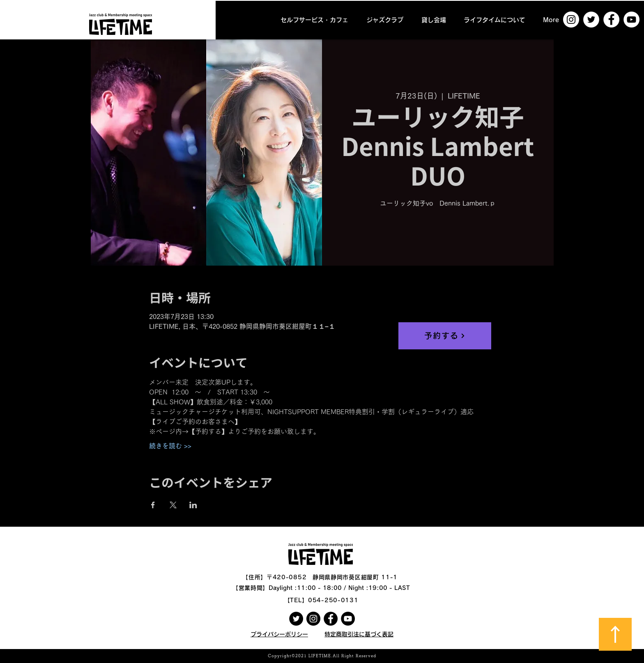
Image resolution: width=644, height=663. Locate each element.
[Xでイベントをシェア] (173, 505)
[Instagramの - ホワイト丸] (571, 19)
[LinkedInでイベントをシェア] (193, 505)
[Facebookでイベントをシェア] (153, 505)
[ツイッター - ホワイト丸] (591, 19)
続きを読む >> (170, 446)
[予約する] (445, 336)
